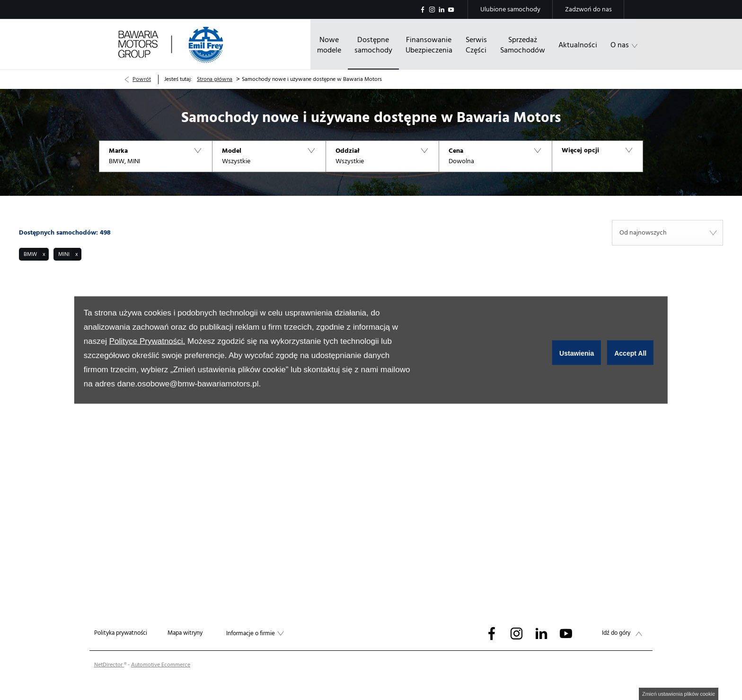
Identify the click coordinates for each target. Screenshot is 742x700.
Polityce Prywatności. (147, 341)
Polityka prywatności (121, 633)
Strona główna (215, 79)
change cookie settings (679, 694)
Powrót (142, 79)
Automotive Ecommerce (161, 665)
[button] (155, 156)
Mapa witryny (185, 633)
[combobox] (667, 233)
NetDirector (109, 665)
